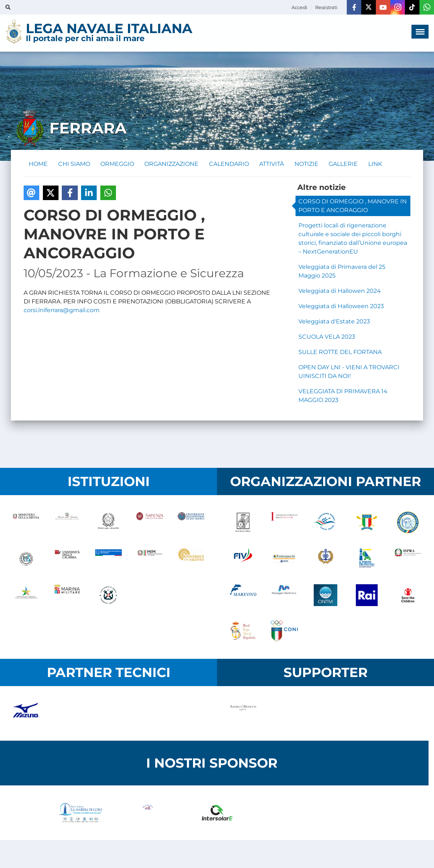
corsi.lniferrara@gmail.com (62, 311)
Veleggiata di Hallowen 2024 (340, 292)
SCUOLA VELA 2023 (327, 337)
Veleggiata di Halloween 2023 (341, 307)
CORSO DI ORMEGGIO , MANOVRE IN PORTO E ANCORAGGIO (353, 206)
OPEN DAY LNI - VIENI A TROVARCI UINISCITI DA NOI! (349, 372)
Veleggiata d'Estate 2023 (334, 322)
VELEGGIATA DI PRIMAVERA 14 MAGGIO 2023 (343, 396)
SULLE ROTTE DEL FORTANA (340, 353)
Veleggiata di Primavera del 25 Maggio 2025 (342, 272)
